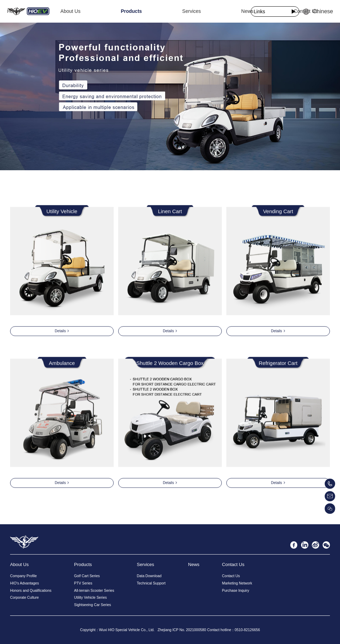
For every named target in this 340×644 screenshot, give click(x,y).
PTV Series (83, 583)
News (197, 11)
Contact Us (226, 11)
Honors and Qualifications (31, 591)
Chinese (318, 11)
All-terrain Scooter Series (94, 591)
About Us (109, 11)
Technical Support (151, 583)
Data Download (149, 576)
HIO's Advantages (25, 583)
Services (171, 11)
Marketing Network (237, 583)
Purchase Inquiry (236, 591)
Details (62, 332)
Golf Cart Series (87, 576)
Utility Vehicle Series (90, 598)
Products (140, 11)
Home (82, 11)
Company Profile (23, 576)
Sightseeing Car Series (92, 605)
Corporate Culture (25, 598)
